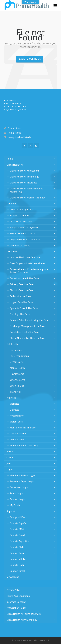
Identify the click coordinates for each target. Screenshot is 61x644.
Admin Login (16, 493)
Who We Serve (17, 380)
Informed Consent (16, 602)
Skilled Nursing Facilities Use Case (27, 338)
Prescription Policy (16, 608)
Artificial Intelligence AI (22, 210)
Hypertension (17, 416)
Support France (18, 553)
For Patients (16, 350)
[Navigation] (55, 6)
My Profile (15, 505)
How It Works (17, 374)
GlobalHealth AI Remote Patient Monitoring (26, 190)
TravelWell (15, 392)
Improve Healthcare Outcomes (26, 257)
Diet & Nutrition (18, 434)
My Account (13, 577)
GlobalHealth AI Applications (25, 171)
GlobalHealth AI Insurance (23, 183)
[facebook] (25, 146)
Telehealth (12, 344)
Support (11, 511)
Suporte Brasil (17, 535)
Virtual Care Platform (21, 222)
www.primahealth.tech (19, 137)
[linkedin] (36, 146)
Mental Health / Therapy (23, 428)
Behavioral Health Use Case (24, 278)
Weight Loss (16, 422)
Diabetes (14, 410)
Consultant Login (19, 487)
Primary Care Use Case (22, 284)
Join (9, 463)
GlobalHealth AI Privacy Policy (22, 620)
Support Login (17, 499)
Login (9, 469)
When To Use (17, 386)
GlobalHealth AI (15, 165)
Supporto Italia (18, 559)
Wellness (11, 398)
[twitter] (30, 146)
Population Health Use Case (24, 332)
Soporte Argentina (20, 541)
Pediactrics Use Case (20, 296)
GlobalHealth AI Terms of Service (24, 614)
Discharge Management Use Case (27, 326)
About (10, 452)
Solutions (11, 204)
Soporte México (18, 529)
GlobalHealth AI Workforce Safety (27, 198)
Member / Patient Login (22, 475)
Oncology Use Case (20, 314)
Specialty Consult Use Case (24, 308)
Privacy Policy (13, 590)
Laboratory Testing (20, 245)
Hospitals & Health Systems (24, 227)
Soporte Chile (17, 547)
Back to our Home (30, 59)
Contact (11, 457)
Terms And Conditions (18, 596)
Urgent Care (16, 362)
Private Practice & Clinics (22, 233)
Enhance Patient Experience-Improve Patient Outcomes (29, 271)
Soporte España (18, 523)
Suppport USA (17, 517)
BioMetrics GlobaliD (20, 216)
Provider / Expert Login (22, 481)
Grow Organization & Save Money (27, 263)
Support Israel (17, 571)
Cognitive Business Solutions (25, 239)
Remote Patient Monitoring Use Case (29, 320)
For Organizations (19, 356)
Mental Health (17, 368)
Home (10, 159)
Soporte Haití (17, 565)
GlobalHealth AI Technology (24, 177)
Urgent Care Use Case (21, 302)
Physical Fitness (18, 440)
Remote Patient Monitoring (24, 446)
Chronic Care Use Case (22, 290)
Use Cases (12, 251)
